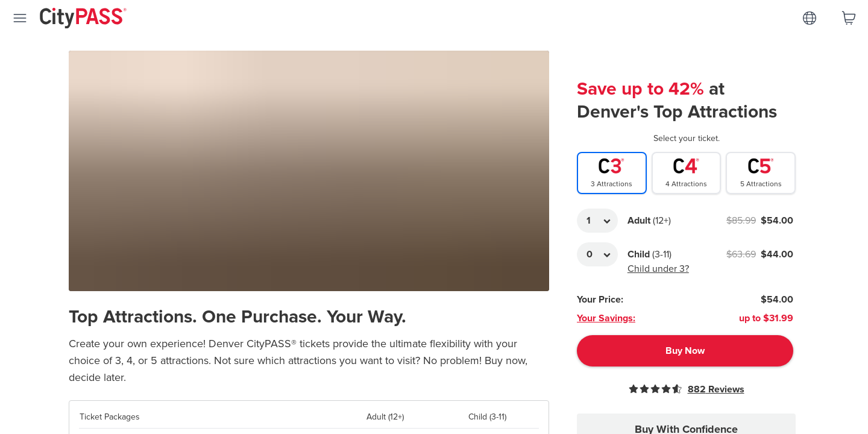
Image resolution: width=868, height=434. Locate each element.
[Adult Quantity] (597, 221)
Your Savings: (606, 318)
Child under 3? (658, 269)
